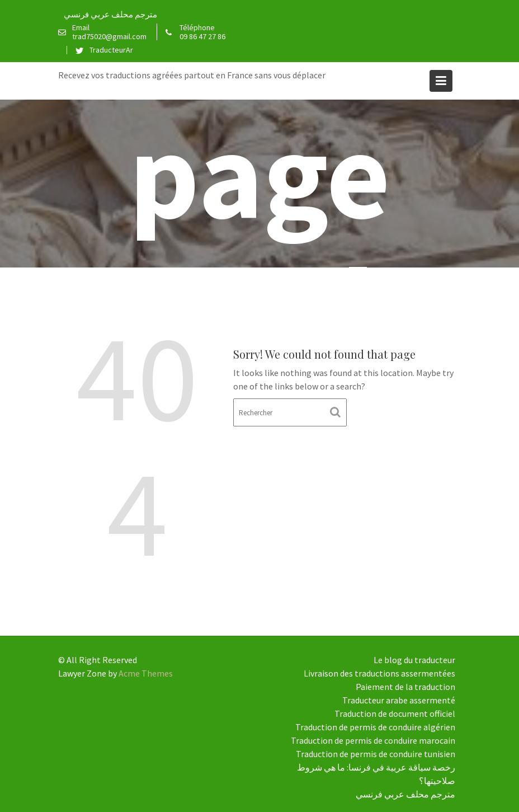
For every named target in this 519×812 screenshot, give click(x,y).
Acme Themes (146, 673)
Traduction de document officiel (395, 714)
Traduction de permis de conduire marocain (373, 740)
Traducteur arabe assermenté (399, 700)
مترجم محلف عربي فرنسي (110, 14)
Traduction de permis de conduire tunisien (376, 754)
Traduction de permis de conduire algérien (375, 727)
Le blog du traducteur (414, 660)
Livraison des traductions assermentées (379, 673)
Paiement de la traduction (405, 687)
